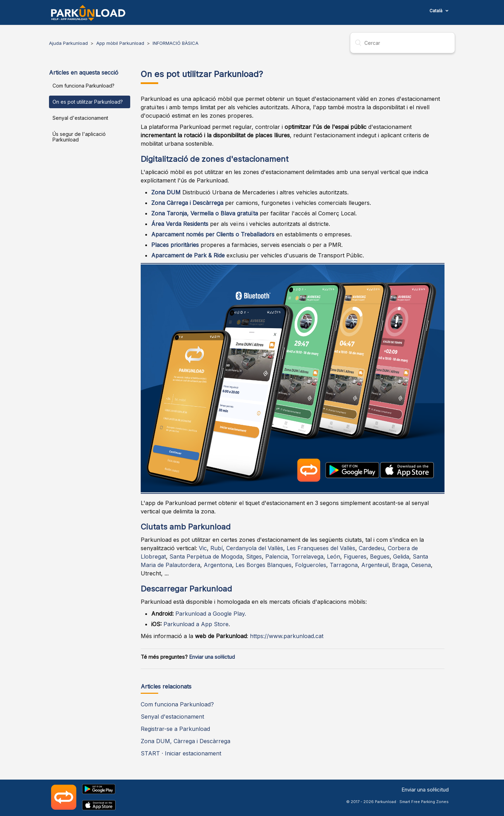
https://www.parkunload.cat (287, 636)
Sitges (254, 556)
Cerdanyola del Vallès (255, 548)
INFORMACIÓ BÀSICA (176, 43)
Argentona (218, 565)
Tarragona (344, 565)
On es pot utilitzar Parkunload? (88, 102)
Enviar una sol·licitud (425, 790)
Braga (400, 565)
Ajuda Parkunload (68, 43)
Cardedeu (372, 548)
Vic (203, 548)
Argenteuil (375, 565)
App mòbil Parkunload (120, 43)
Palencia (276, 556)
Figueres (355, 556)
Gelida (401, 556)
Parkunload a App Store (196, 624)
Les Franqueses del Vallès (321, 548)
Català (436, 11)
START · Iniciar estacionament (181, 753)
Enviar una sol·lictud (212, 657)
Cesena (421, 565)
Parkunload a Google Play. (211, 614)
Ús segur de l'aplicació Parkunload (79, 137)
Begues (380, 556)
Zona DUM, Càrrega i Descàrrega (185, 741)
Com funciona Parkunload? (83, 86)
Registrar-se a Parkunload (175, 729)
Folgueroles (311, 565)
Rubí (216, 548)
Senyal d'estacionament (80, 118)
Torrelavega (307, 556)
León (334, 556)
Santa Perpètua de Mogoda (206, 556)
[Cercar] (402, 43)
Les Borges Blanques (264, 565)
